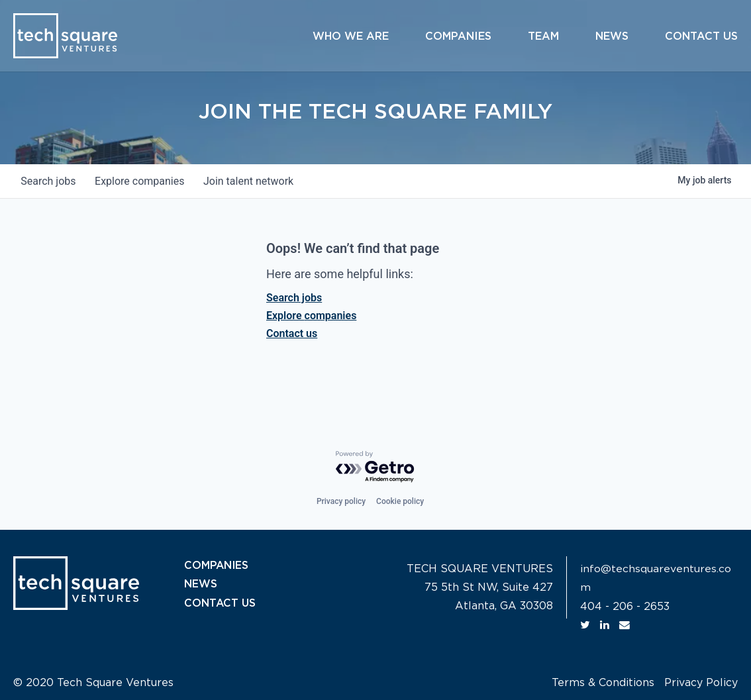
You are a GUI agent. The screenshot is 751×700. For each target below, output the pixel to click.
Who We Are (351, 36)
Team (543, 36)
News (612, 36)
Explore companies (311, 316)
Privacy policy (341, 501)
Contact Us (701, 36)
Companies (458, 36)
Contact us (292, 333)
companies (143, 181)
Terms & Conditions (603, 682)
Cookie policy (400, 501)
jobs (49, 181)
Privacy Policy (701, 682)
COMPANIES (217, 566)
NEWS (201, 584)
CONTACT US (221, 603)
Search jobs (294, 298)
